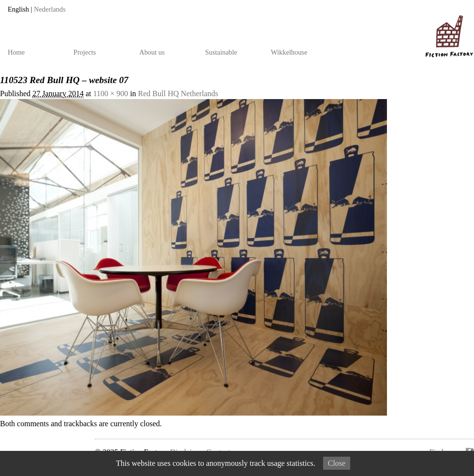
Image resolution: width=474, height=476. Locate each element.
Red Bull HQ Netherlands (178, 94)
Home (16, 52)
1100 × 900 (110, 94)
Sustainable (221, 52)
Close (337, 463)
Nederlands (50, 9)
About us (152, 52)
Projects (85, 52)
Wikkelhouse (289, 52)
